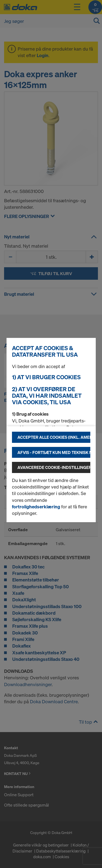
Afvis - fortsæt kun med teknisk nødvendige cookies (54, 452)
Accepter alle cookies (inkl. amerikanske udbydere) (54, 437)
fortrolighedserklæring (36, 507)
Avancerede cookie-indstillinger (54, 467)
